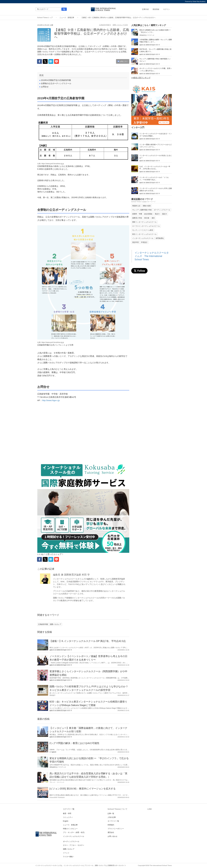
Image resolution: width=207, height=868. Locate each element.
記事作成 (145, 9)
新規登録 (156, 9)
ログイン (166, 9)
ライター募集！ (69, 857)
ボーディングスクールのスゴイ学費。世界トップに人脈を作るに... (156, 70)
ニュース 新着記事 (67, 18)
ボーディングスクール (71, 841)
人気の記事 (112, 817)
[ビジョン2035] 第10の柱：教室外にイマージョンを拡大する (83, 789)
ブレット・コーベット (57, 782)
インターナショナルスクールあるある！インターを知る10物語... (156, 135)
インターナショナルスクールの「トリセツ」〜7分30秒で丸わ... (154, 179)
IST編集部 (53, 752)
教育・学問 (67, 814)
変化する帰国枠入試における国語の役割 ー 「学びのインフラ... (155, 31)
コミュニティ (68, 817)
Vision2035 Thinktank (57, 797)
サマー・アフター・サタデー (74, 845)
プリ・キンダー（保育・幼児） (74, 832)
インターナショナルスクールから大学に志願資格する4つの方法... (156, 190)
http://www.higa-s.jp (51, 400)
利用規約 (111, 825)
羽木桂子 (52, 695)
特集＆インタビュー (70, 829)
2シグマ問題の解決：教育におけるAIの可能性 (74, 743)
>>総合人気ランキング (141, 78)
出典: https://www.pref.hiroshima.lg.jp (51, 164)
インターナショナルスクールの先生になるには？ (156, 157)
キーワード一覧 (113, 821)
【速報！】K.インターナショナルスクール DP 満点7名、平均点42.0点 (88, 641)
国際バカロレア (69, 849)
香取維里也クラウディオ (58, 767)
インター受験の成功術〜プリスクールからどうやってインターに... (156, 146)
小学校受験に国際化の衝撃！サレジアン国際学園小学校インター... (156, 41)
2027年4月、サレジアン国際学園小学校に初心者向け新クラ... (155, 50)
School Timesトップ (45, 18)
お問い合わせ (112, 836)
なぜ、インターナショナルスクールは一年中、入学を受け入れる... (155, 168)
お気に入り (123, 61)
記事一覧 (111, 814)
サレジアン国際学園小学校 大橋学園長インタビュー (155, 60)
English (66, 821)
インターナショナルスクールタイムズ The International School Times (152, 256)
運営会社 (111, 832)
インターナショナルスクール (74, 836)
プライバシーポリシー (116, 829)
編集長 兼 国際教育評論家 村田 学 (71, 575)
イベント (66, 853)
